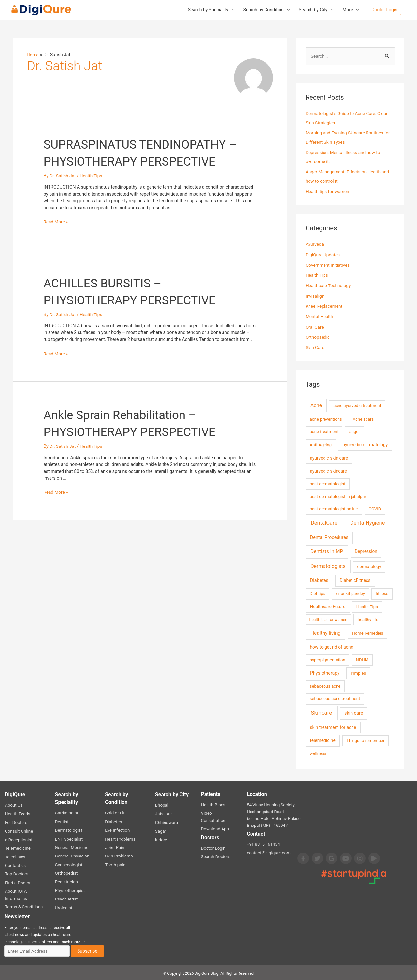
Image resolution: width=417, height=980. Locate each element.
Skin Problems (118, 855)
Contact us (15, 864)
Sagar (161, 830)
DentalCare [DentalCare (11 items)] (324, 522)
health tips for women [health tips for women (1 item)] (328, 619)
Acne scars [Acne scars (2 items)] (363, 418)
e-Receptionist (18, 838)
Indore (161, 838)
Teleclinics (15, 855)
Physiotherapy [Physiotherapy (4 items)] (325, 672)
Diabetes (113, 821)
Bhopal (162, 804)
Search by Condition (264, 10)
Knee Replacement (324, 306)
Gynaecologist (68, 863)
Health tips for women (328, 191)
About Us (14, 804)
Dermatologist (68, 829)
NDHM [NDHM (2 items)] (362, 659)
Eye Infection (117, 829)
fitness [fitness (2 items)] (382, 593)
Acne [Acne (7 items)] (316, 405)
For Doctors (16, 821)
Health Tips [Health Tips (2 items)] (367, 606)
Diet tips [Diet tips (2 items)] (318, 593)
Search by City (313, 10)
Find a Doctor (17, 881)
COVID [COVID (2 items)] (375, 508)
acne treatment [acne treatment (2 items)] (324, 431)
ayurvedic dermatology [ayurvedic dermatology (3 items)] (365, 444)
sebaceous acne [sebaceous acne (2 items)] (325, 685)
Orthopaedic (318, 337)
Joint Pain (114, 846)
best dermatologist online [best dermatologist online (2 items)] (334, 508)
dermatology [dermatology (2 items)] (369, 566)
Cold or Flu (115, 812)
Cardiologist (66, 812)
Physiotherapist (70, 889)
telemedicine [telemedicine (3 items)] (323, 740)
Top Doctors (16, 872)
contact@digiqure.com (268, 852)
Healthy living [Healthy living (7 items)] (325, 632)
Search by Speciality (208, 10)
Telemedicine (17, 847)
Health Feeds (17, 813)
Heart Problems (120, 838)
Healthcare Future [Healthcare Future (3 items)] (328, 606)
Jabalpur (163, 813)
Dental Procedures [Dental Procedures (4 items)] (329, 537)
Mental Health (320, 316)
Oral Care (315, 326)
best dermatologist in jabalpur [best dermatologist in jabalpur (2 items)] (338, 496)
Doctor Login (213, 840)
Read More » (56, 222)
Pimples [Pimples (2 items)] (358, 672)
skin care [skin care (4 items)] (354, 713)
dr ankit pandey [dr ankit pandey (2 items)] (350, 593)
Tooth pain (115, 863)
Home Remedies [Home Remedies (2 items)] (368, 632)
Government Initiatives (328, 265)
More (348, 10)
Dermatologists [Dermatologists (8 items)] (328, 566)
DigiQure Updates (323, 255)
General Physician (72, 855)
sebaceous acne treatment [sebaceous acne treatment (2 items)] (335, 698)
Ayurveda (315, 244)
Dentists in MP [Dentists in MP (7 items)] (327, 551)
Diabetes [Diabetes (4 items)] (319, 580)
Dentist (62, 821)
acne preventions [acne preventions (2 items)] (326, 418)
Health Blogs (213, 804)
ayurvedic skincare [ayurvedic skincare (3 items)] (328, 470)
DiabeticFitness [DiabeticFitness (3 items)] (355, 580)
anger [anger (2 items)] (355, 431)
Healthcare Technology (329, 285)
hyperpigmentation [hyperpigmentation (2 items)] (328, 659)
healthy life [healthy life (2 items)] (368, 619)
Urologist (64, 906)
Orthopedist (66, 872)
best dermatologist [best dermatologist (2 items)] (328, 483)
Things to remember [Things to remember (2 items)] (365, 740)
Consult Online (19, 830)
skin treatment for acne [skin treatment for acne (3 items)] (333, 727)
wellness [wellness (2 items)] (318, 753)
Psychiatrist (66, 897)
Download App (215, 821)
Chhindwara (166, 821)
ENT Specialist (69, 838)
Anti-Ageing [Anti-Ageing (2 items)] (321, 444)
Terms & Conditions (23, 905)
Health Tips (92, 176)
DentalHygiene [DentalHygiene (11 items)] (368, 522)
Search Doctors (216, 848)
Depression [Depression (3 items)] (366, 551)
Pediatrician (66, 880)
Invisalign (315, 296)
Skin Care (315, 347)
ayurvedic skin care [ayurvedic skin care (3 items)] (329, 457)
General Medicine (71, 846)
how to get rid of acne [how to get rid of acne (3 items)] (331, 646)
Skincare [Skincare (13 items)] (321, 712)
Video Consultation (219, 813)
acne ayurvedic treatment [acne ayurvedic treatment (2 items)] (357, 405)
